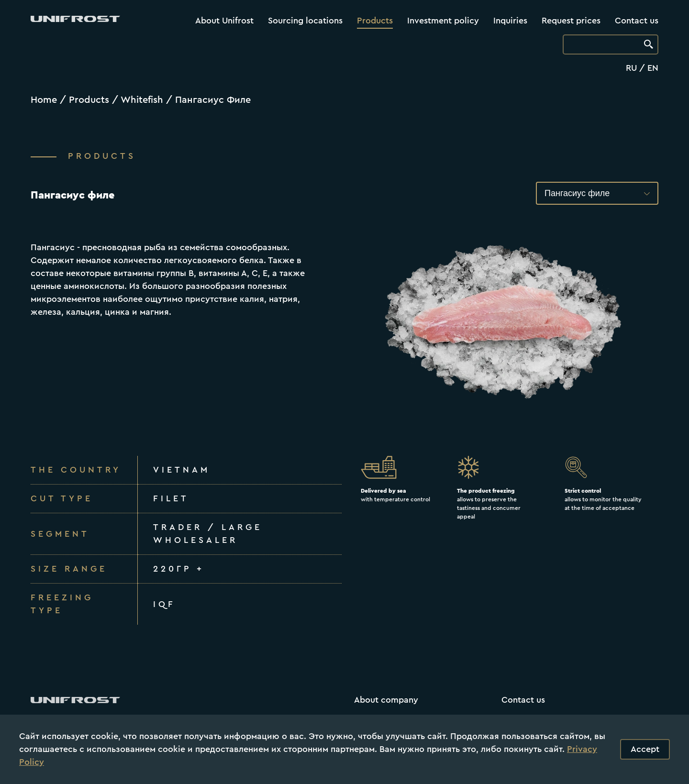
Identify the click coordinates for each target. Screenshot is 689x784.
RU (631, 68)
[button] (597, 193)
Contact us (637, 21)
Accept (645, 749)
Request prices (571, 21)
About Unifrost (224, 21)
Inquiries (510, 21)
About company (386, 700)
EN (653, 68)
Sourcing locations (305, 21)
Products (375, 21)
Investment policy (443, 21)
